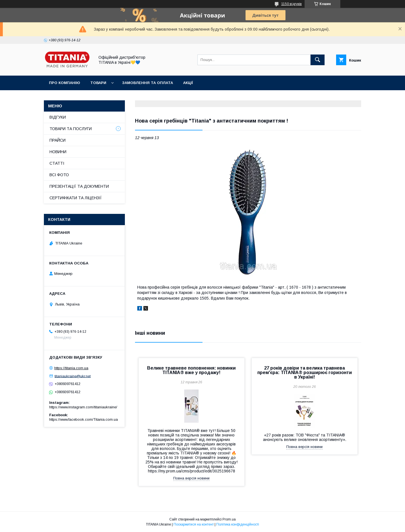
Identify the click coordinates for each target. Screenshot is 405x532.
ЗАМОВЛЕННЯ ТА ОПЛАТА (148, 83)
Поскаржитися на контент (194, 524)
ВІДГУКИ (58, 117)
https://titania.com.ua (71, 368)
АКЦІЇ (188, 83)
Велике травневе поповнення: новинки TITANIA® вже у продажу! (191, 370)
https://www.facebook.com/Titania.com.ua (84, 419)
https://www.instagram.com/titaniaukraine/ (83, 407)
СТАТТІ (57, 163)
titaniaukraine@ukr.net (73, 376)
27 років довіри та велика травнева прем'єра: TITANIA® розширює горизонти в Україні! (305, 373)
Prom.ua (229, 519)
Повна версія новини (191, 478)
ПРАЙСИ (58, 140)
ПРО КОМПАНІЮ (65, 83)
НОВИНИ (58, 152)
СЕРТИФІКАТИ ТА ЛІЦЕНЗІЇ (76, 198)
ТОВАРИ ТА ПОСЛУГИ (71, 129)
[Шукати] (318, 60)
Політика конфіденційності (238, 524)
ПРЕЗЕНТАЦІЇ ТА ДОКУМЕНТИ (79, 186)
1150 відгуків (292, 4)
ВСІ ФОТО (59, 175)
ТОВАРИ (98, 83)
